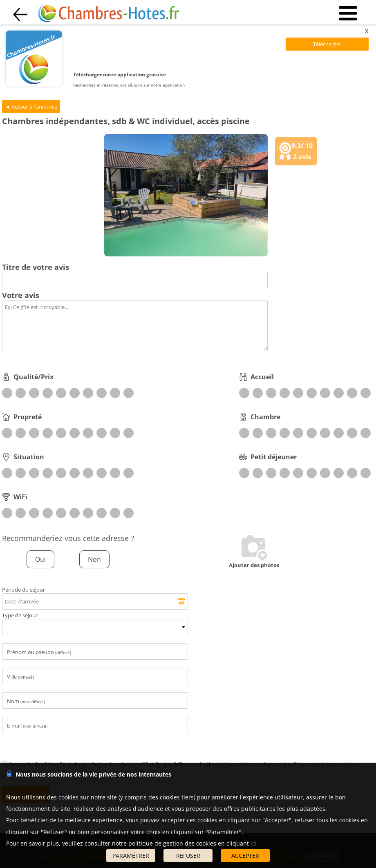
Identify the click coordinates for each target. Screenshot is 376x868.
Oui (40, 559)
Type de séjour (20, 615)
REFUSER (188, 856)
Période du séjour (23, 590)
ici (254, 843)
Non (94, 559)
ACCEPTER (245, 856)
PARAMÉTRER (131, 856)
